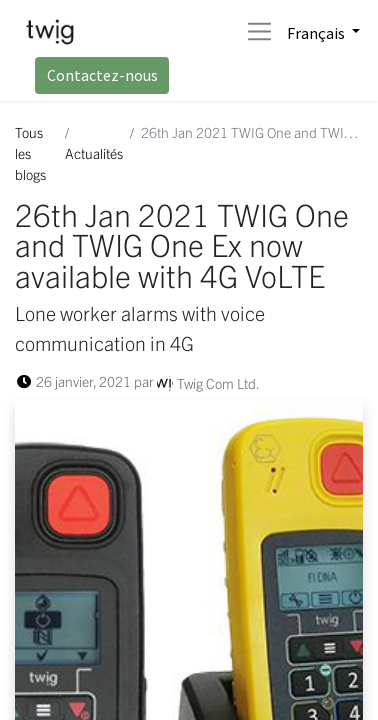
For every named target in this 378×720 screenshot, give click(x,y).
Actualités (94, 153)
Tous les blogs (30, 153)
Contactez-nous (102, 75)
